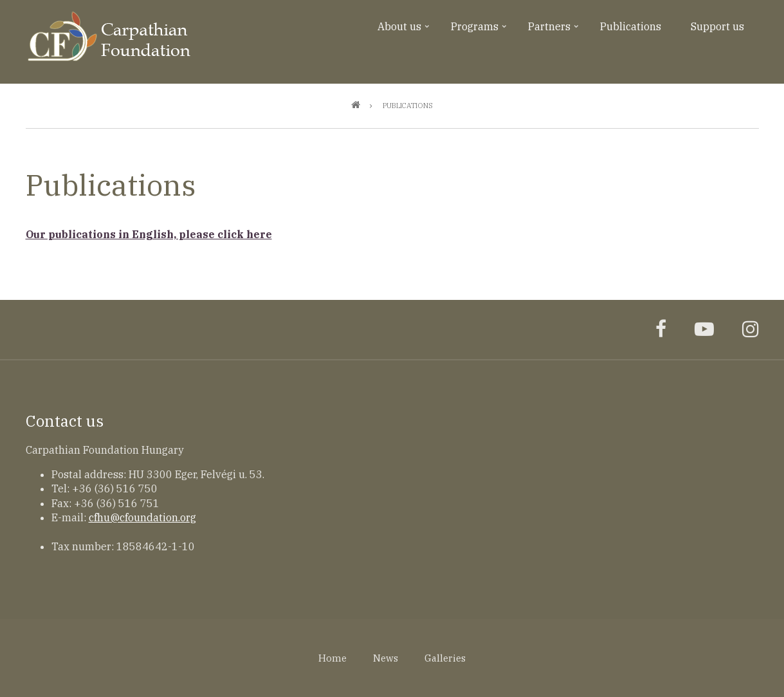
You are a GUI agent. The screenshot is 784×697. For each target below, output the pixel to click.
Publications (631, 26)
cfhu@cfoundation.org (142, 517)
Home (333, 658)
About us (405, 31)
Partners (555, 31)
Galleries (445, 658)
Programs (480, 31)
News (386, 658)
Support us (717, 26)
